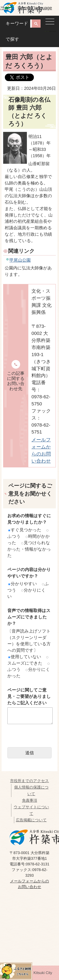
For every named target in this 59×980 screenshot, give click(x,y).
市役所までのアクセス (29, 781)
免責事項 (30, 800)
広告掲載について (31, 820)
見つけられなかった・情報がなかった (29, 549)
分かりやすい (23, 584)
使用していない (25, 657)
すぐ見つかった (25, 530)
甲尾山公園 (20, 260)
